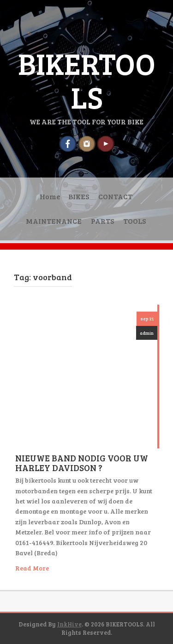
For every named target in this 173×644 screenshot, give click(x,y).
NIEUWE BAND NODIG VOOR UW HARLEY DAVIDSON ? (82, 463)
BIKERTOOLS (87, 80)
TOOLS (134, 221)
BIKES (79, 196)
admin (147, 333)
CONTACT (115, 196)
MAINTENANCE (54, 221)
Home (50, 196)
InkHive (69, 624)
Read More (32, 568)
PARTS (102, 221)
